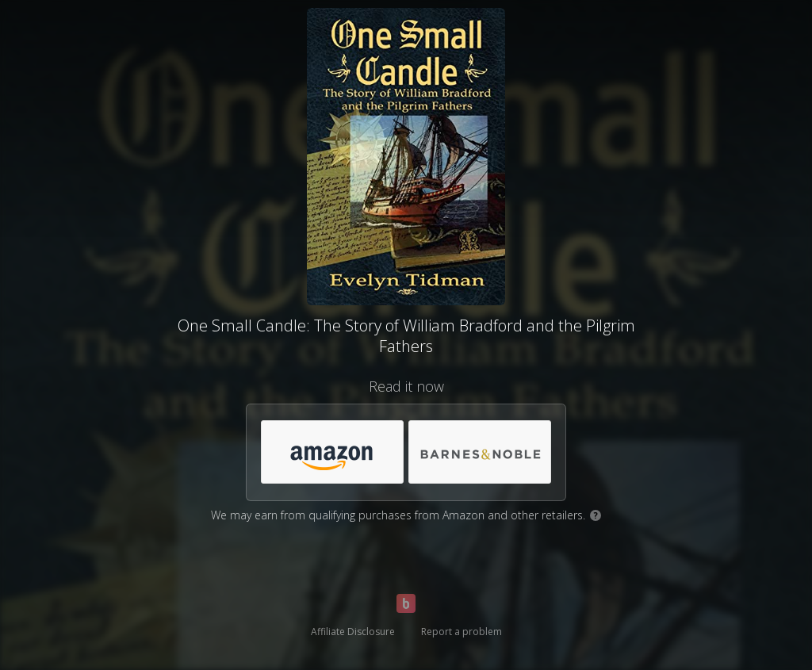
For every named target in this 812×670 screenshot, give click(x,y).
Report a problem (462, 632)
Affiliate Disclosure (353, 632)
